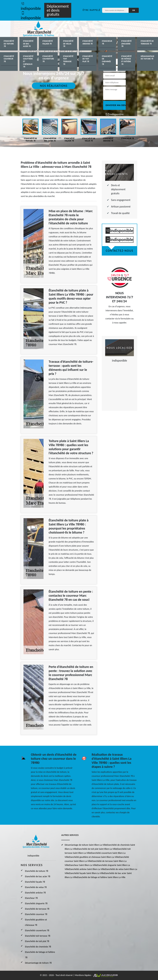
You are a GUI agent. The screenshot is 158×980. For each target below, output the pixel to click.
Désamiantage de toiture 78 (147, 58)
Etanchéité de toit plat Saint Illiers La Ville (97, 849)
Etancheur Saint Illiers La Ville (83, 865)
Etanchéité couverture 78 (48, 59)
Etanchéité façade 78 (48, 42)
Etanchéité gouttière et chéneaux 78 (28, 61)
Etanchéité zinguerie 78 (127, 44)
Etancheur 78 (107, 42)
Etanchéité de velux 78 (68, 44)
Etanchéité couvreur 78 (9, 59)
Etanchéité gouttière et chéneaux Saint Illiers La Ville (94, 857)
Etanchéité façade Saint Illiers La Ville (87, 873)
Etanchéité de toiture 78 (9, 44)
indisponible (31, 6)
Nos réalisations (54, 86)
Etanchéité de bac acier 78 (28, 44)
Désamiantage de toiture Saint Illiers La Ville (86, 845)
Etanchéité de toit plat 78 (88, 59)
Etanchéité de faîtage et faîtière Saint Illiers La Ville (101, 877)
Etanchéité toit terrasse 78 (68, 60)
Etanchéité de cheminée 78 (107, 60)
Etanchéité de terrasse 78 (147, 42)
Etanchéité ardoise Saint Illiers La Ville (87, 869)
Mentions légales (83, 975)
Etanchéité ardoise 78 (88, 42)
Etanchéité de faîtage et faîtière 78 (127, 60)
